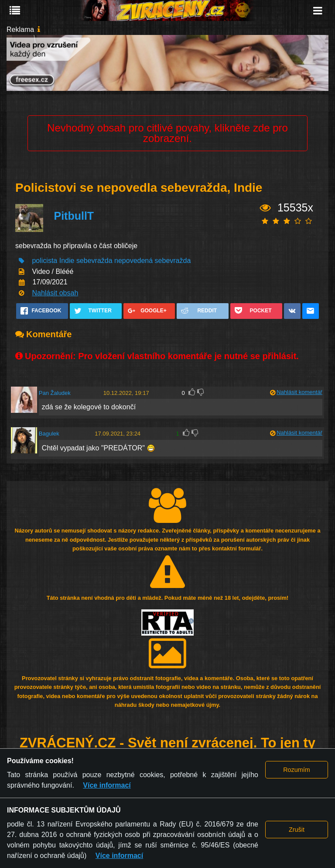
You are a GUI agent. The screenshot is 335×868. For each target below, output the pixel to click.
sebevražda (94, 261)
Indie (67, 261)
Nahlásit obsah (55, 293)
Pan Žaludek (55, 393)
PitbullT (74, 216)
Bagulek (49, 434)
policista (44, 261)
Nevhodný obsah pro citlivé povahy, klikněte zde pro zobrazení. (167, 133)
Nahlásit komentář (299, 392)
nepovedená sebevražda (152, 261)
